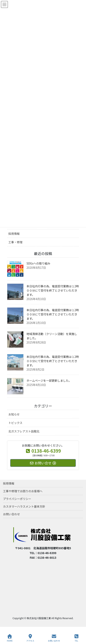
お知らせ (14, 414)
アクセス (30, 638)
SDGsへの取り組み (38, 263)
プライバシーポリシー (17, 499)
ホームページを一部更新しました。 (49, 380)
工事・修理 (16, 242)
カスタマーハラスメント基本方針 (24, 506)
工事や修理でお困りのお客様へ (23, 491)
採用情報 (14, 234)
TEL (77, 638)
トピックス (16, 423)
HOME (10, 638)
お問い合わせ (11, 514)
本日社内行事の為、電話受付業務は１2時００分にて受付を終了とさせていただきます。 (53, 290)
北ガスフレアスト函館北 (24, 431)
